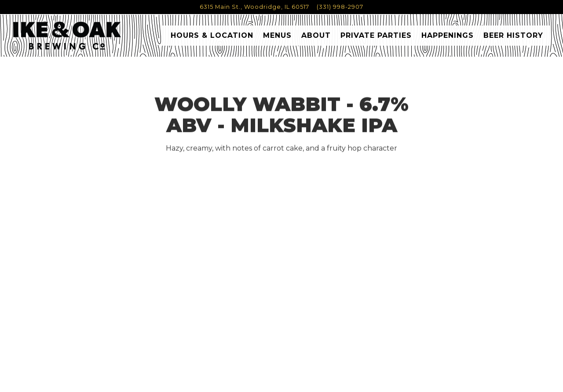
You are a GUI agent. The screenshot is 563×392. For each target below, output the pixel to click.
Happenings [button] (448, 35)
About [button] (316, 35)
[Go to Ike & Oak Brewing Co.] (254, 7)
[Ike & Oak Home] (67, 35)
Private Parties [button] (376, 35)
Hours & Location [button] (212, 35)
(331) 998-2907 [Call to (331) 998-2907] (340, 7)
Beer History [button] (513, 35)
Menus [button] (277, 35)
